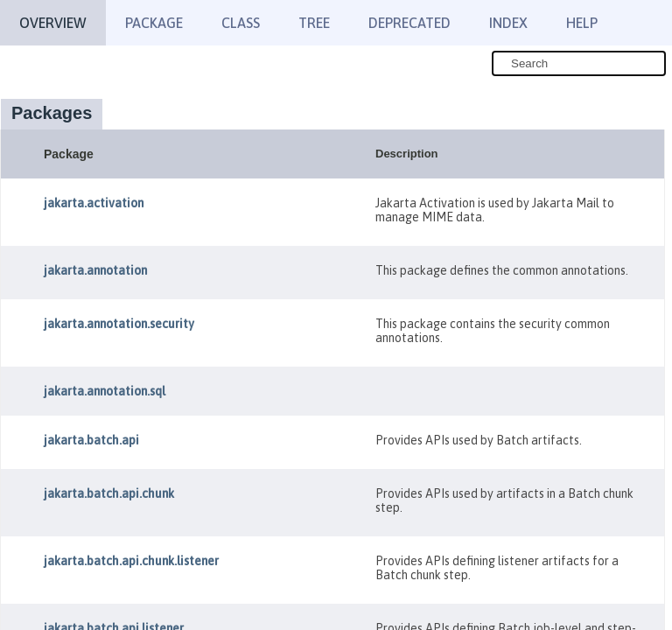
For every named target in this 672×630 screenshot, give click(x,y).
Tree (314, 23)
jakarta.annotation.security (119, 324)
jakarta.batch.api (91, 440)
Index (508, 23)
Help (582, 23)
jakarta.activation (94, 203)
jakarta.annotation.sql (105, 391)
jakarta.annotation (95, 270)
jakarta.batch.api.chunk (109, 493)
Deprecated (409, 23)
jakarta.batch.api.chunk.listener (131, 561)
